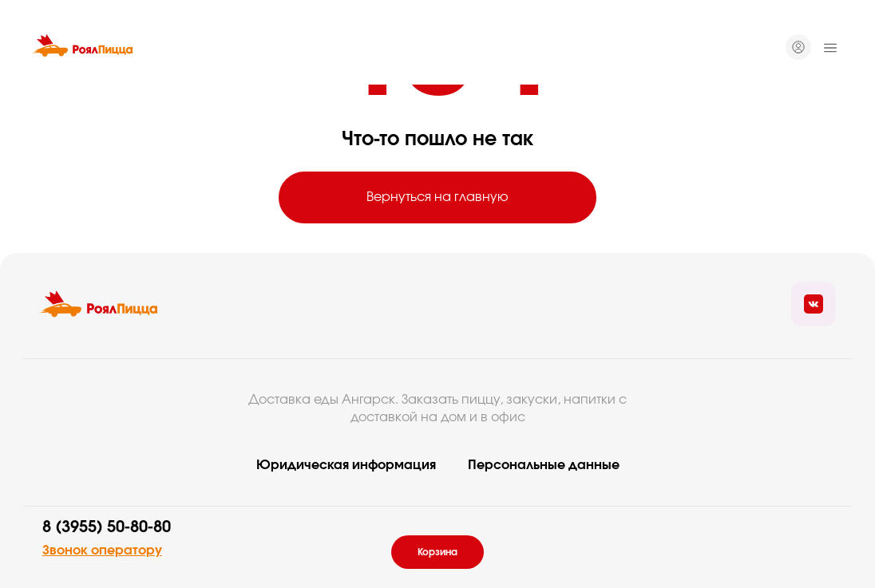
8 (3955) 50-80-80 (107, 527)
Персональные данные (544, 465)
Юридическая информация (346, 465)
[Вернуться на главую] (98, 304)
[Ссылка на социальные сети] (814, 304)
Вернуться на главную (437, 197)
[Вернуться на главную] (82, 48)
